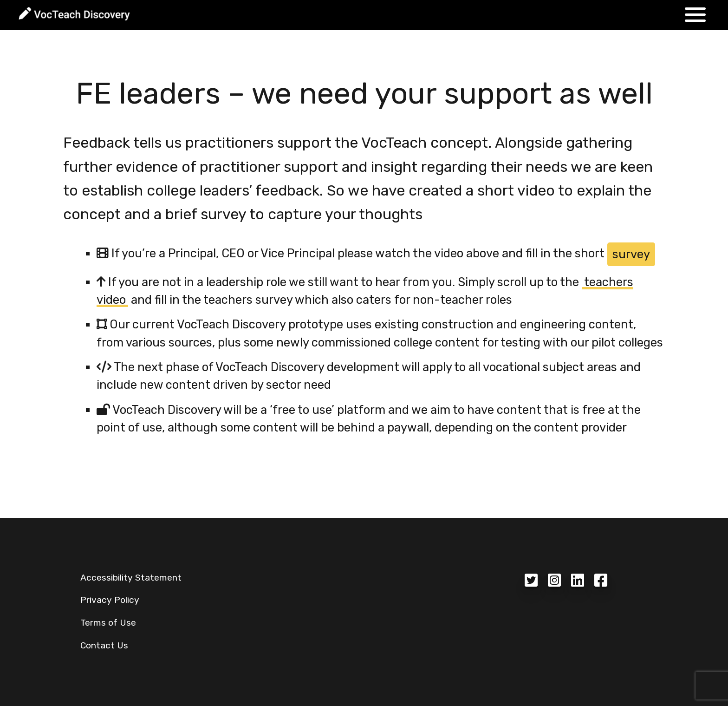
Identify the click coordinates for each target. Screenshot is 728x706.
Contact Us (104, 645)
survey (631, 254)
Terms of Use (108, 623)
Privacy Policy (110, 600)
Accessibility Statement (131, 578)
